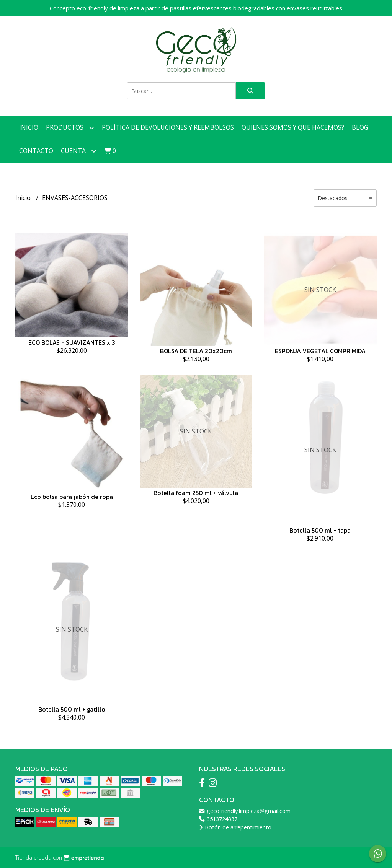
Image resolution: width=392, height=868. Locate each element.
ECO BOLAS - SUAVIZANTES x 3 (72, 342)
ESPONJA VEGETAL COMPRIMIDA (320, 351)
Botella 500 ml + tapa (320, 530)
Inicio (29, 127)
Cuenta (79, 151)
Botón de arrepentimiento (235, 827)
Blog (360, 127)
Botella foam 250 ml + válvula (196, 493)
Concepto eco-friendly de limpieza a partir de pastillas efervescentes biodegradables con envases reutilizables (196, 8)
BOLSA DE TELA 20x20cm (196, 351)
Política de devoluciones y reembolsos (168, 127)
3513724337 (218, 819)
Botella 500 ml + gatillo (72, 709)
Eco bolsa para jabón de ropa (72, 497)
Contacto (36, 151)
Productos (70, 128)
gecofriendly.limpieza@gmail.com (245, 811)
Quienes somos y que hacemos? (293, 127)
